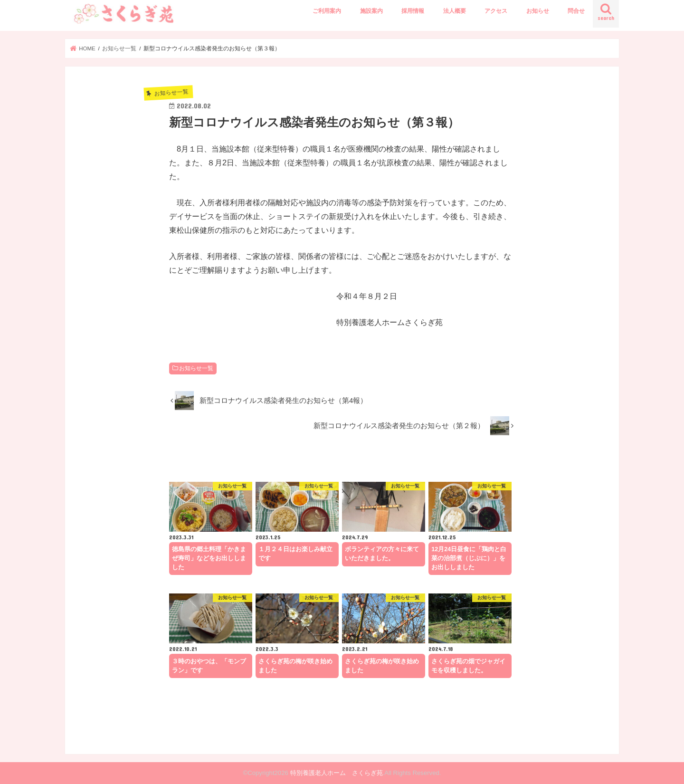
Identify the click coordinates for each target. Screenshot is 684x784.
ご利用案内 (327, 11)
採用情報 (413, 11)
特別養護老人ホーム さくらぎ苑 (337, 773)
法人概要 (455, 11)
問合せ (576, 11)
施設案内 (371, 11)
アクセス (496, 11)
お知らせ (538, 11)
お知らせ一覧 (196, 368)
